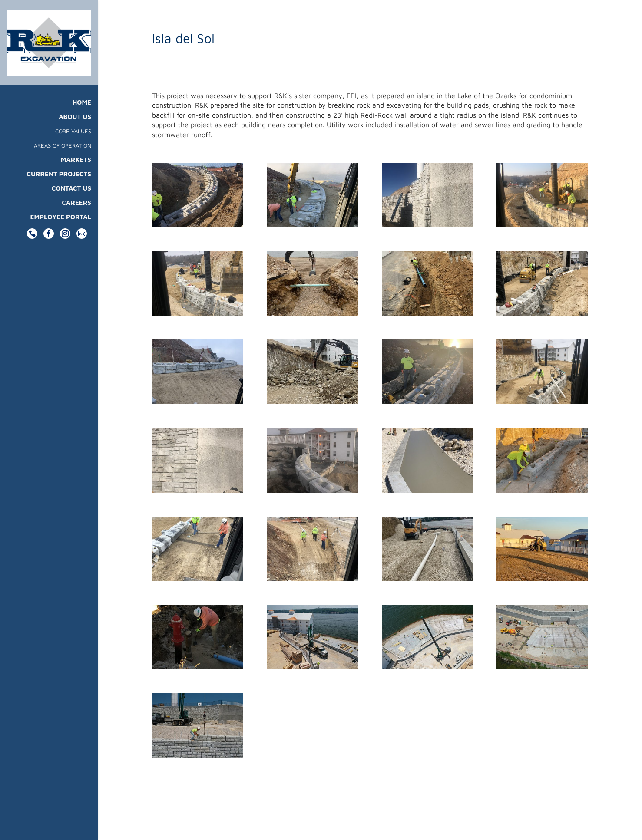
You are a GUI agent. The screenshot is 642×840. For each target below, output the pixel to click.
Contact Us (71, 195)
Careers (76, 209)
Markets (76, 166)
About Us (75, 124)
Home (82, 109)
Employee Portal (61, 224)
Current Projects (59, 181)
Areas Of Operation (63, 152)
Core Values (73, 138)
